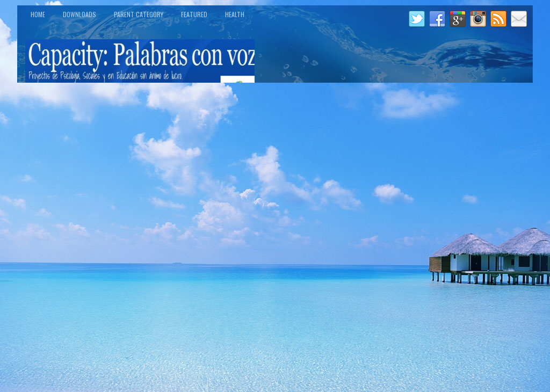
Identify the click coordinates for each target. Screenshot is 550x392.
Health (235, 14)
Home (38, 14)
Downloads (79, 14)
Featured (194, 14)
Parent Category (139, 14)
